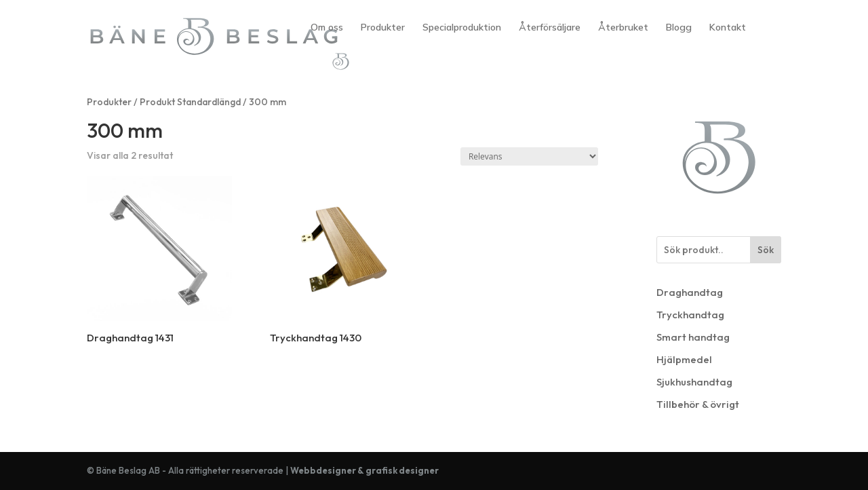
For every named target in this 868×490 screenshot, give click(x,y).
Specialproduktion (462, 28)
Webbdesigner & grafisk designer (364, 470)
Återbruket (623, 28)
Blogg (679, 28)
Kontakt (728, 28)
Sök (766, 250)
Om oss (327, 28)
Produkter (383, 28)
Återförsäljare (550, 28)
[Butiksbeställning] (529, 156)
